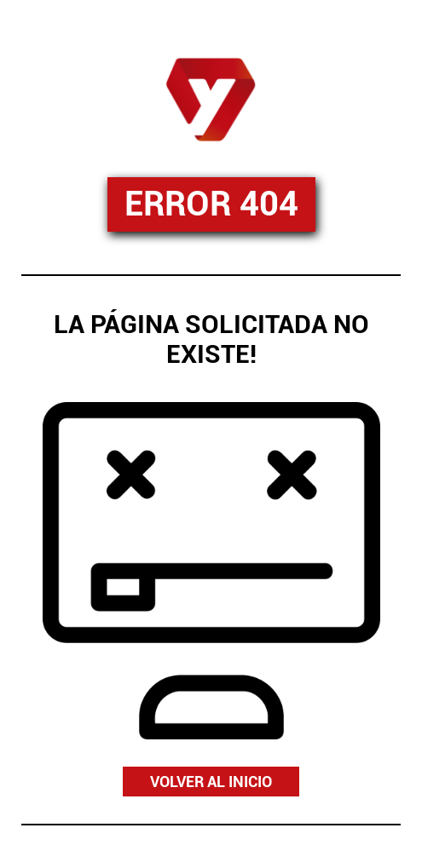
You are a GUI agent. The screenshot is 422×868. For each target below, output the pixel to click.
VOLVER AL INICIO (211, 782)
